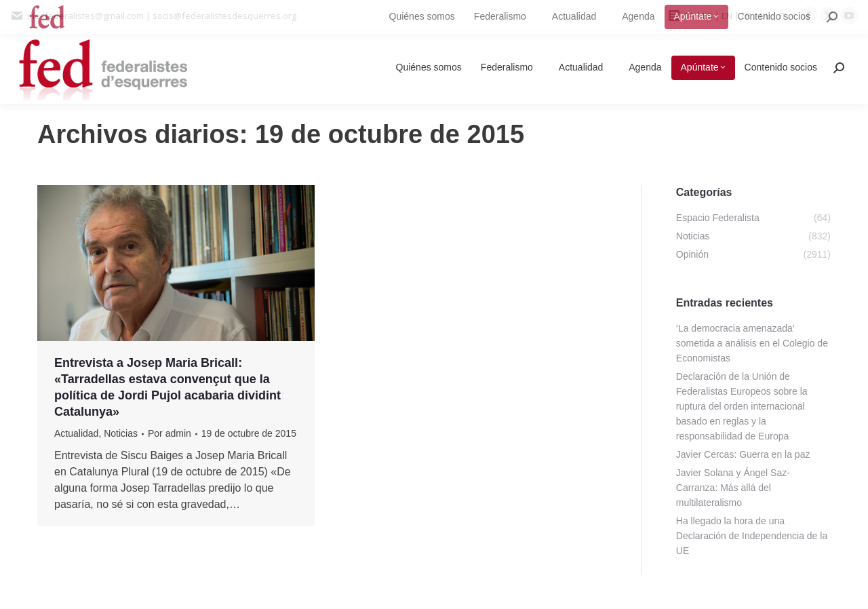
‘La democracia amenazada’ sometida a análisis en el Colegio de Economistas (752, 343)
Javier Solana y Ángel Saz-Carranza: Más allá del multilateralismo (733, 488)
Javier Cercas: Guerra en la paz (743, 454)
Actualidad (76, 433)
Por (170, 433)
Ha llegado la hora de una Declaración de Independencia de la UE (752, 536)
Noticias (121, 433)
